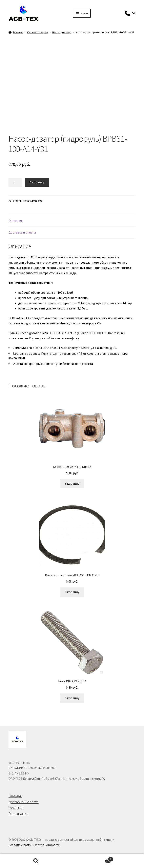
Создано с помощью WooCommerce (34, 845)
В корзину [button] (72, 483)
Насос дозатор (62, 32)
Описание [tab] (16, 221)
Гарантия (16, 808)
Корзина (93, 858)
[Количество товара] (15, 182)
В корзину (37, 182)
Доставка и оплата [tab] (22, 232)
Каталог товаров (38, 32)
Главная (18, 32)
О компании (19, 814)
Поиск (36, 861)
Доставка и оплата (24, 802)
